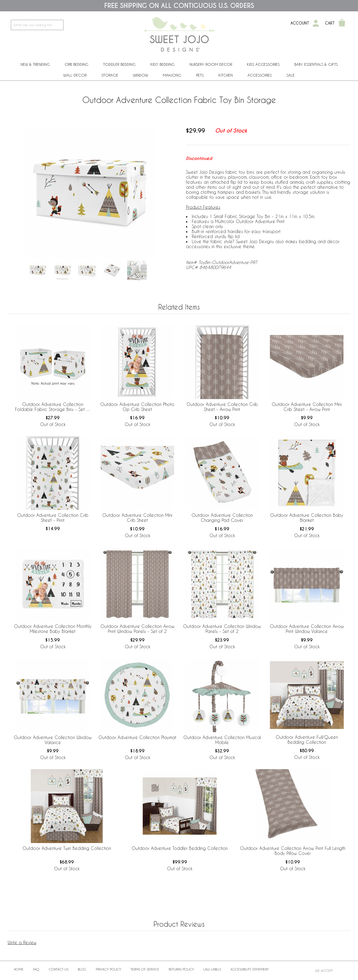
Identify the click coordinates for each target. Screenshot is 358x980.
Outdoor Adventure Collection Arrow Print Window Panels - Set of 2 (137, 629)
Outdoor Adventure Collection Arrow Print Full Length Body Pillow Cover (293, 851)
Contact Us (59, 969)
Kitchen (226, 75)
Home (19, 969)
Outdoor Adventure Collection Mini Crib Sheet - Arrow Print (307, 407)
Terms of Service (145, 969)
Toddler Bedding (119, 64)
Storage (110, 75)
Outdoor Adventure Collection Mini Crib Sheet (137, 518)
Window (140, 75)
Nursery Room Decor (211, 64)
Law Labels (212, 969)
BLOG (82, 969)
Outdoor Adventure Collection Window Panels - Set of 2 (222, 629)
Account (300, 23)
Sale (291, 75)
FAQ (36, 969)
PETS (200, 75)
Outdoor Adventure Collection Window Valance (53, 740)
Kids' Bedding (163, 64)
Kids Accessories (263, 64)
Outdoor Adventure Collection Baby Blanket (307, 518)
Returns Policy (181, 969)
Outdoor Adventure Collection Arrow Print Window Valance (307, 629)
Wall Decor (75, 75)
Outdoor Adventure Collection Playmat (137, 737)
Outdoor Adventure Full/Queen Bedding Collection (307, 740)
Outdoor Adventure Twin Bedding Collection (67, 848)
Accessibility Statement (250, 969)
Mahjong (172, 75)
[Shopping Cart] (342, 23)
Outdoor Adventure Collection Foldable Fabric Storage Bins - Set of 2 (53, 407)
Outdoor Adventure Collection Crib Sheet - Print (53, 518)
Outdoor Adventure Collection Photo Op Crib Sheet (137, 407)
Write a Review (22, 942)
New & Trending (35, 64)
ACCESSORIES (260, 75)
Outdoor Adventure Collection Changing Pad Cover (222, 518)
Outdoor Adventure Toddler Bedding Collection (180, 848)
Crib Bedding (77, 64)
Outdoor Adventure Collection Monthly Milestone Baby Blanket (53, 629)
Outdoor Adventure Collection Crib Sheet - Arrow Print (222, 407)
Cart (330, 23)
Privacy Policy (108, 969)
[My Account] (316, 23)
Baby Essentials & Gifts (316, 64)
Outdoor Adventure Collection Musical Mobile (222, 740)
